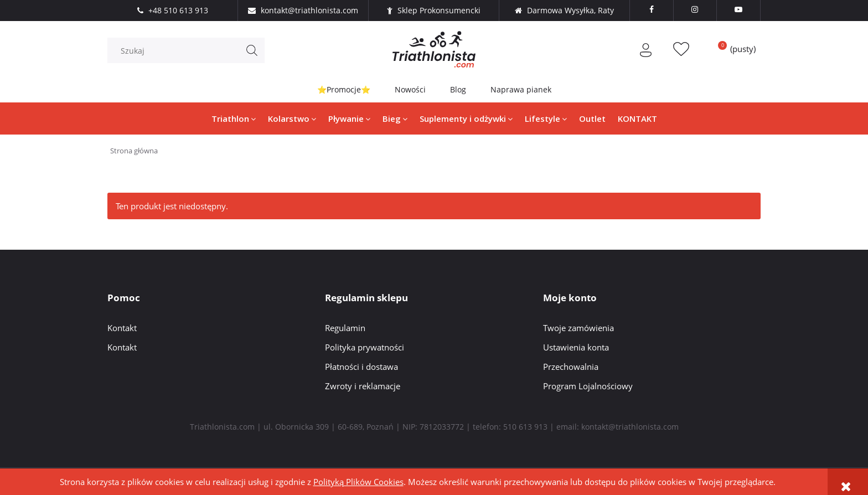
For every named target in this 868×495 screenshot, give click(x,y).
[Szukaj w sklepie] (189, 50)
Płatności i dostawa (361, 367)
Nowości (410, 89)
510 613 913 (525, 427)
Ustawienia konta (576, 347)
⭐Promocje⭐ (344, 89)
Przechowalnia (571, 367)
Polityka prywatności (365, 347)
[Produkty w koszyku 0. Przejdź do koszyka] (733, 49)
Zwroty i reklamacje (363, 386)
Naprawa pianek (521, 89)
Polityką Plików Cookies (358, 482)
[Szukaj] (252, 50)
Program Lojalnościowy (588, 386)
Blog (458, 89)
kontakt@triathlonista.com (630, 427)
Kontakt (122, 328)
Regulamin (345, 328)
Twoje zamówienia (578, 328)
